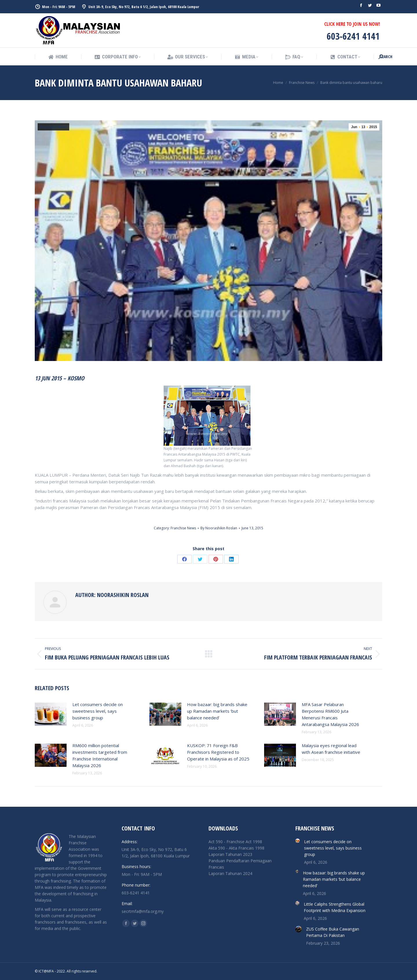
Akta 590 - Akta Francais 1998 (236, 848)
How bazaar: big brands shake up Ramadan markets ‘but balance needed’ (217, 711)
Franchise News (53, 127)
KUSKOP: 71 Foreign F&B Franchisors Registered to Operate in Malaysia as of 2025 (218, 752)
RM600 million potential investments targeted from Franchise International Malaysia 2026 (100, 755)
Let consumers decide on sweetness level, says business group (98, 711)
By (219, 528)
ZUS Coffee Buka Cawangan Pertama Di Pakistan (333, 932)
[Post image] (51, 714)
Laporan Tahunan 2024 (230, 873)
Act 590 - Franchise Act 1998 (235, 842)
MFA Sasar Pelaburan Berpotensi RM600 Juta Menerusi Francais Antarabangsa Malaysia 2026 (330, 714)
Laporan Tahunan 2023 (230, 854)
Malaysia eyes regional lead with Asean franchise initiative (331, 749)
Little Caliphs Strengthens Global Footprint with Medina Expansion (335, 907)
